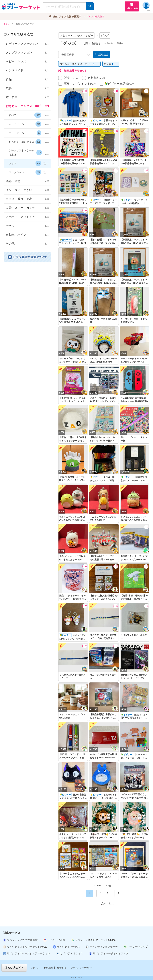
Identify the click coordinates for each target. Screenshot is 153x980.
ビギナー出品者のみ (120, 84)
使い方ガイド (14, 968)
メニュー (146, 7)
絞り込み (102, 54)
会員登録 (100, 17)
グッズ (105, 36)
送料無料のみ (97, 78)
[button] (27, 115)
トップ (7, 24)
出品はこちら (132, 6)
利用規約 (48, 968)
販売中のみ (71, 78)
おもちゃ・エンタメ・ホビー (76, 36)
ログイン (89, 17)
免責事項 (62, 968)
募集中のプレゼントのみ (80, 84)
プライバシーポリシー (82, 968)
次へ (108, 904)
